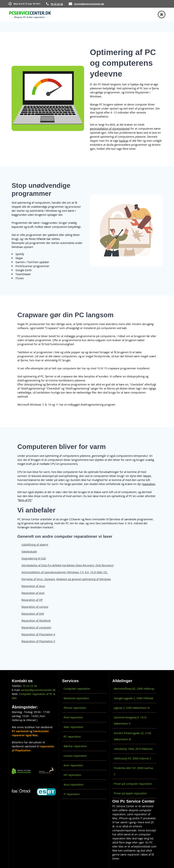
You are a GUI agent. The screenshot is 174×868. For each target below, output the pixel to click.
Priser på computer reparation (133, 784)
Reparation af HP (32, 600)
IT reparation (72, 794)
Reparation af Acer (33, 593)
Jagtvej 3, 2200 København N (132, 708)
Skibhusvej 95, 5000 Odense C (133, 758)
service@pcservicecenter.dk (89, 4)
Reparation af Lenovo (35, 607)
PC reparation (72, 737)
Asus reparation (73, 784)
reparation (149, 484)
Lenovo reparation (75, 756)
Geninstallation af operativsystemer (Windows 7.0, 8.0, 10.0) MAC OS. (64, 572)
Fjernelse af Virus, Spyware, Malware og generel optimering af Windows (66, 579)
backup (124, 141)
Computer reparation (77, 689)
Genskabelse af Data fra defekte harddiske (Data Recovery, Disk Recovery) (68, 565)
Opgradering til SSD (34, 558)
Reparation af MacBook (36, 621)
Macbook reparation (76, 698)
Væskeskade (29, 551)
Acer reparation (73, 765)
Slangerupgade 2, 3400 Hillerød (134, 698)
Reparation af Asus (33, 586)
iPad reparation (73, 717)
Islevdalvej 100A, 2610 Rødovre (133, 749)
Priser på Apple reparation (130, 793)
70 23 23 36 (57, 4)
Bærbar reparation (75, 746)
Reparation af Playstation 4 (38, 634)
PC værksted (20, 731)
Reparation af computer (36, 627)
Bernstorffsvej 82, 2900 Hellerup (134, 689)
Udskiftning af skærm (35, 545)
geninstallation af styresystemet (110, 129)
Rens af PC (25, 500)
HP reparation (72, 775)
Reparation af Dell (33, 614)
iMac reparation (73, 727)
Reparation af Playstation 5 (38, 641)
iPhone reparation (75, 708)
